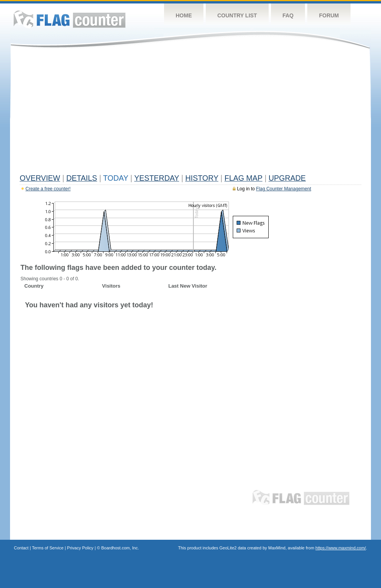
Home (184, 15)
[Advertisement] (190, 113)
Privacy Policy (80, 548)
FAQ (288, 15)
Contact (21, 548)
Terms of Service (48, 548)
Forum (329, 15)
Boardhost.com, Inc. (120, 548)
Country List (237, 15)
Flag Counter (69, 19)
